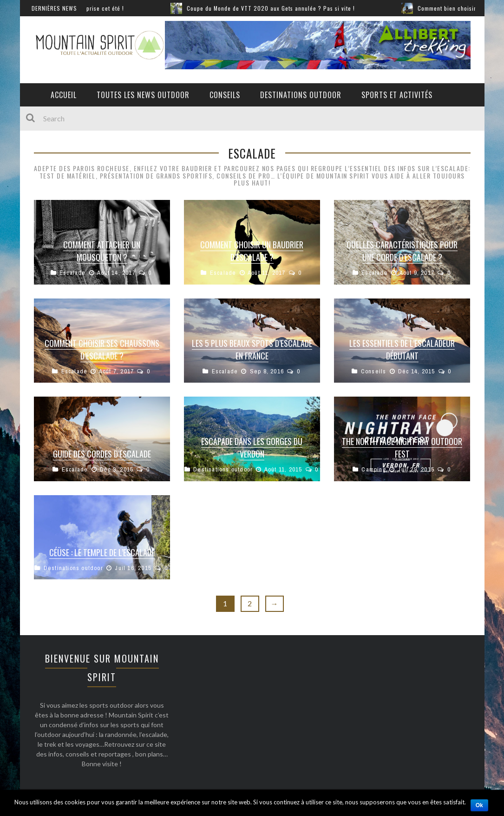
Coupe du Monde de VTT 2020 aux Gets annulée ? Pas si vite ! (288, 8)
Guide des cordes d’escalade (102, 454)
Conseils (225, 95)
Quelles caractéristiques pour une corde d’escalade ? (402, 251)
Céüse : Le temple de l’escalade (102, 552)
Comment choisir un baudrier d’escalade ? (252, 251)
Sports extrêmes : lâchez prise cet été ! (88, 8)
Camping (373, 469)
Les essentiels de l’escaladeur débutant (402, 349)
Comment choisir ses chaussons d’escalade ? (102, 349)
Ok (479, 805)
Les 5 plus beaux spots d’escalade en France (252, 349)
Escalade (73, 273)
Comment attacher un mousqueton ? (102, 251)
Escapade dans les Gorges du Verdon (252, 448)
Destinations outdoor (301, 95)
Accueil (64, 95)
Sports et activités (397, 95)
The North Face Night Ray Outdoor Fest (402, 448)
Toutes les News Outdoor (143, 95)
